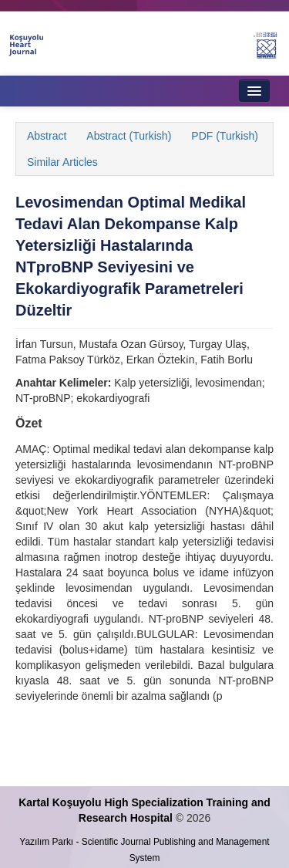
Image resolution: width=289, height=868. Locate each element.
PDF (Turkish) (225, 136)
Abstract (47, 136)
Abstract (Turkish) (129, 136)
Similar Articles (62, 162)
